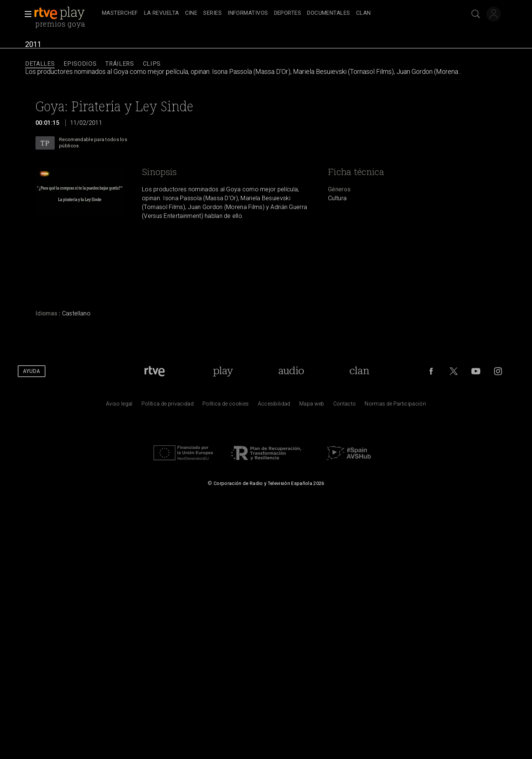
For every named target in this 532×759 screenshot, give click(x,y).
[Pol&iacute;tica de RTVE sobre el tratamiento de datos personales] (168, 406)
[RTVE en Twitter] (454, 371)
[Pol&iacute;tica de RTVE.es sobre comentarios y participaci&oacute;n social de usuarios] (395, 406)
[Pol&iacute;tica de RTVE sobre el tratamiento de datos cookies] (226, 406)
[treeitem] (120, 13)
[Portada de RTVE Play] (223, 371)
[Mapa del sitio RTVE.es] (312, 406)
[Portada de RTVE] (155, 371)
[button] (26, 14)
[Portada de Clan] (359, 371)
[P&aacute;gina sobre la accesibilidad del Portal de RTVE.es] (274, 406)
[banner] (66, 13)
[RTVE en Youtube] (476, 371)
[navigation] (274, 13)
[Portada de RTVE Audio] (291, 371)
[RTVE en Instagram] (498, 371)
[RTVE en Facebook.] (431, 371)
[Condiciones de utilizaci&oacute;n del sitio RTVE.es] (119, 406)
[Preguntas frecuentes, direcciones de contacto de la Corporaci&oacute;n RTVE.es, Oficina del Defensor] (345, 406)
